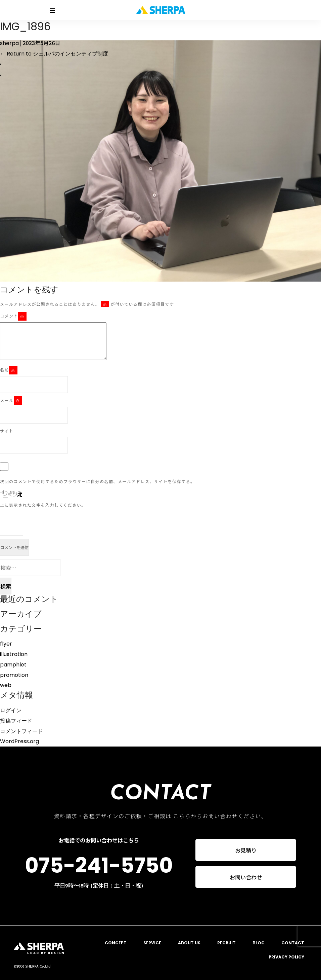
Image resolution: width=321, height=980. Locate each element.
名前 (9, 370)
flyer (6, 644)
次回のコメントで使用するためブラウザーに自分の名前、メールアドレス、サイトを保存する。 (98, 481)
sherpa (9, 43)
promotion (14, 675)
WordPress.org (19, 741)
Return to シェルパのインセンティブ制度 (54, 54)
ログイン (11, 710)
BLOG (259, 943)
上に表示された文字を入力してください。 (43, 505)
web (6, 685)
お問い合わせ (246, 877)
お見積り (246, 850)
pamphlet (13, 665)
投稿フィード (16, 721)
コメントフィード (21, 731)
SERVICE (152, 943)
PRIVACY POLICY (286, 957)
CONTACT (293, 943)
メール (11, 401)
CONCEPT (116, 943)
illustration (14, 654)
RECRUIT (226, 943)
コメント (13, 316)
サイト (7, 431)
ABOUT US (189, 943)
